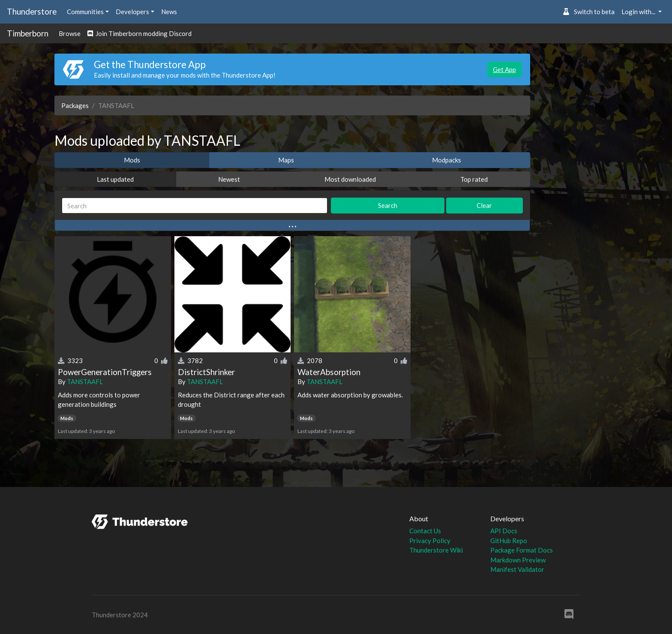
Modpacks (447, 160)
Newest (229, 179)
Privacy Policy (430, 541)
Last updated (115, 179)
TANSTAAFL (85, 382)
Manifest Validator (517, 569)
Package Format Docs (522, 550)
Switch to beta (589, 12)
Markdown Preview (518, 560)
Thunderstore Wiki (436, 550)
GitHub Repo (509, 541)
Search (388, 205)
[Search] (195, 206)
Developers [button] (132, 12)
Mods (132, 160)
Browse (70, 33)
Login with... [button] (639, 12)
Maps (286, 160)
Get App (504, 69)
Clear (484, 205)
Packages (75, 105)
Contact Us (425, 531)
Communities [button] (85, 12)
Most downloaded (350, 179)
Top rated (474, 179)
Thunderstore (32, 11)
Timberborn (28, 33)
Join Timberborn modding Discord (139, 33)
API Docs (504, 531)
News (169, 12)
